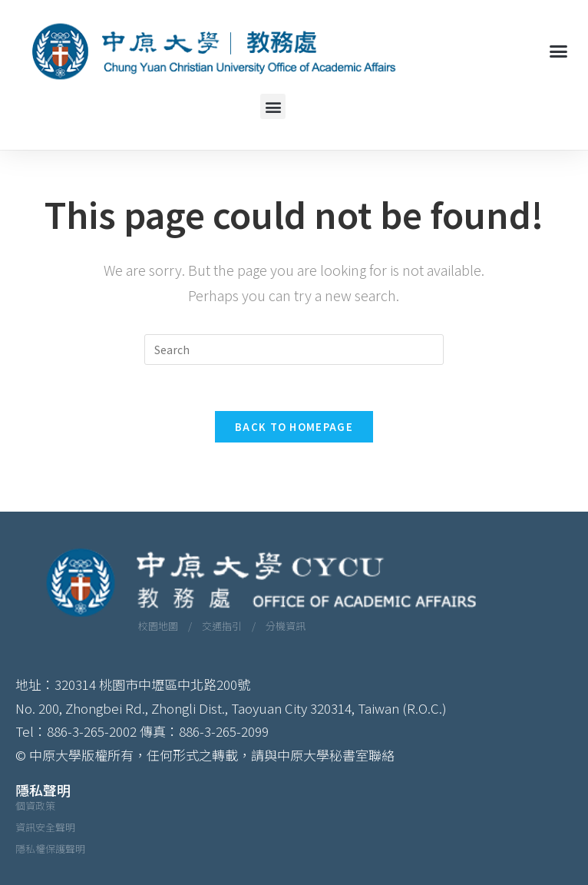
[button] (558, 51)
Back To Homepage (294, 427)
